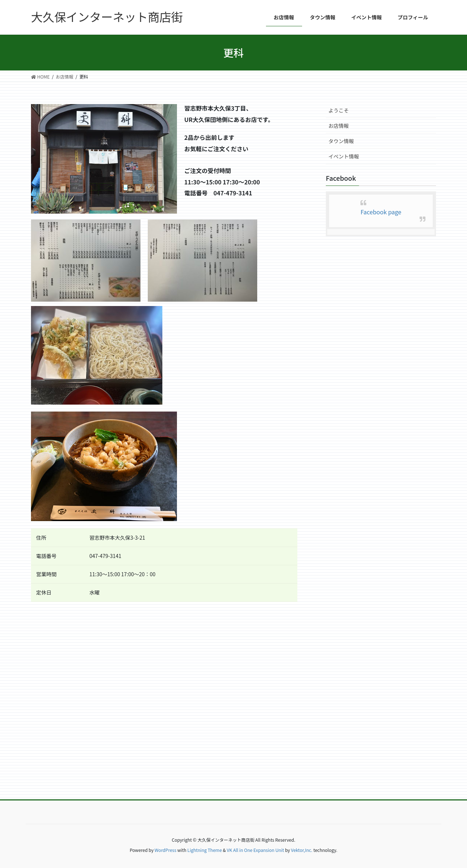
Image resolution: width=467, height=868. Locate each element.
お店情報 (339, 126)
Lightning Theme (204, 850)
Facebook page (381, 212)
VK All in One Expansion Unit (256, 850)
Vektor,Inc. (302, 850)
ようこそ (339, 110)
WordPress (166, 850)
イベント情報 (344, 156)
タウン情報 (341, 141)
